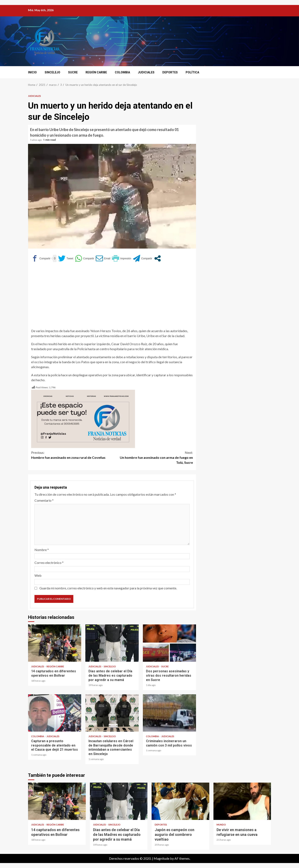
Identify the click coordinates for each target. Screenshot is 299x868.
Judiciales (146, 72)
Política (192, 72)
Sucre (73, 72)
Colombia (122, 72)
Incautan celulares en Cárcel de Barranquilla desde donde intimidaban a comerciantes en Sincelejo (112, 713)
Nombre (42, 550)
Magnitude (162, 858)
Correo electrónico (49, 563)
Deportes (170, 72)
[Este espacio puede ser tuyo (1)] (83, 418)
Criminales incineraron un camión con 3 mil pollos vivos (169, 713)
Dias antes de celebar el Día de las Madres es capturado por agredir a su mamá (112, 643)
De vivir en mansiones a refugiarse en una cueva (242, 801)
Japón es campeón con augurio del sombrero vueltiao (180, 801)
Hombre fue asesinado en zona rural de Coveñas (72, 455)
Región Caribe (96, 72)
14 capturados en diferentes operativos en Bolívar (55, 643)
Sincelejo (52, 72)
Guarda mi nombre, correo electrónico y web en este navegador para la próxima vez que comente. (108, 588)
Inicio (32, 72)
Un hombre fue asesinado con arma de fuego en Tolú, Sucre (153, 457)
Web (38, 575)
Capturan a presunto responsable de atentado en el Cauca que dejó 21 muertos (55, 713)
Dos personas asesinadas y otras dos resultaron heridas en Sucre (169, 643)
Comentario (44, 500)
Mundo (221, 825)
